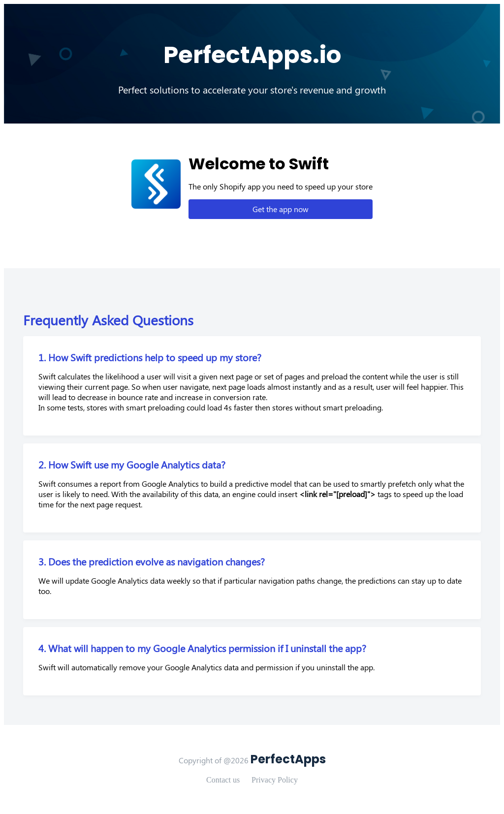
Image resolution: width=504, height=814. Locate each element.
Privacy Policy (275, 780)
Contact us (223, 780)
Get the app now (281, 209)
